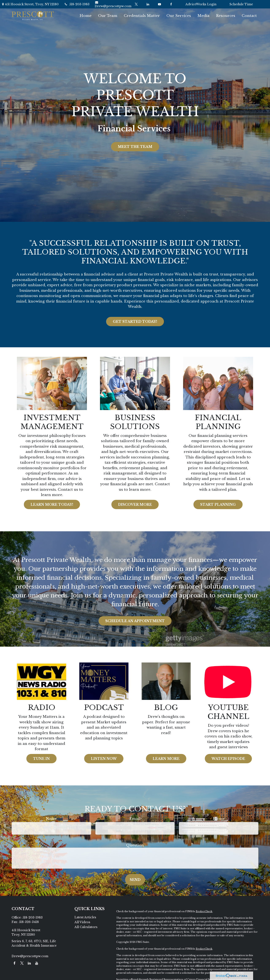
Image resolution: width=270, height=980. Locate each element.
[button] (86, 16)
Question (135, 845)
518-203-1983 (77, 4)
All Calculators (86, 927)
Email (135, 819)
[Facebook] (171, 4)
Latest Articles (85, 917)
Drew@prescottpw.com (113, 4)
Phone (219, 819)
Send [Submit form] (135, 880)
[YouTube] (159, 4)
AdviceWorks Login (201, 4)
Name (51, 819)
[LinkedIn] (148, 4)
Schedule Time (241, 4)
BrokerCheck (204, 911)
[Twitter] (136, 4)
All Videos (82, 922)
